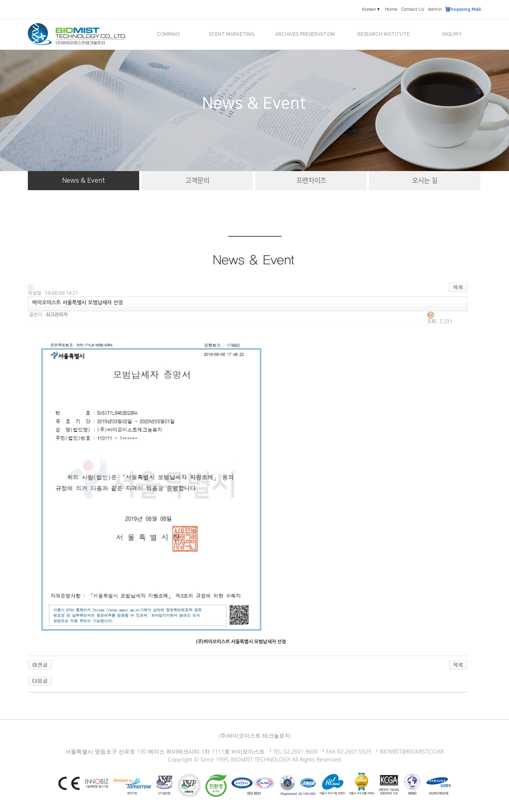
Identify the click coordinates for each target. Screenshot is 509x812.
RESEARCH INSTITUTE (384, 34)
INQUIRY (452, 34)
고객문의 (197, 181)
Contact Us (413, 9)
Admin (435, 9)
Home (391, 9)
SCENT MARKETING (232, 34)
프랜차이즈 (311, 181)
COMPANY (168, 34)
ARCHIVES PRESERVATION (305, 34)
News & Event (84, 181)
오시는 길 (425, 181)
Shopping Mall (464, 9)
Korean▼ (371, 9)
